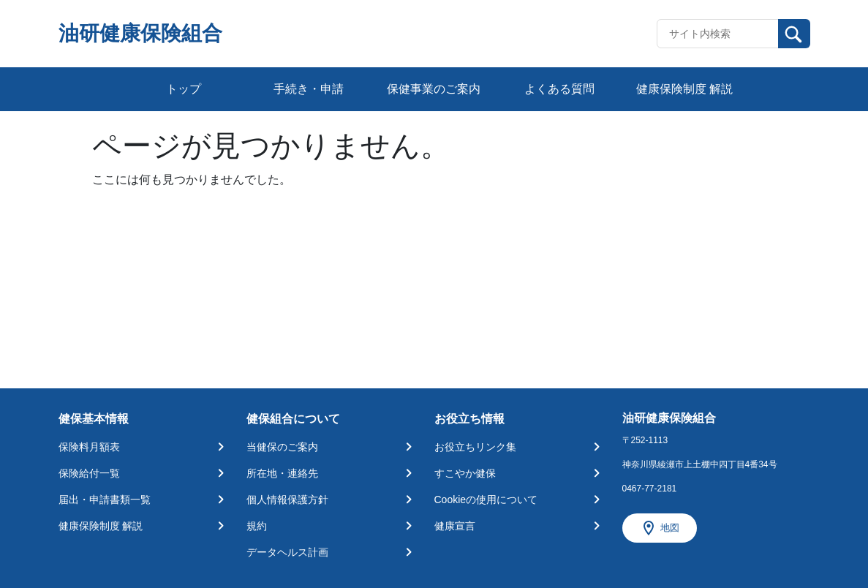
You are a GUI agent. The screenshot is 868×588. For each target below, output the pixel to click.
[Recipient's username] (718, 34)
